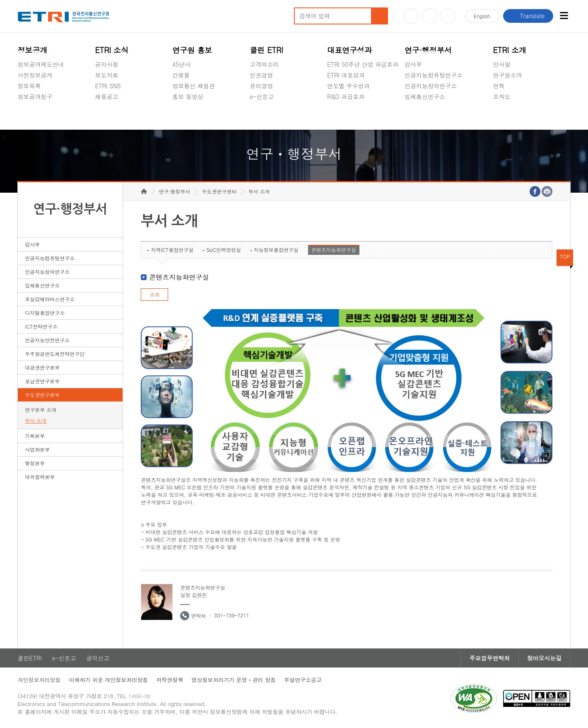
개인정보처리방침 (39, 680)
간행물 (181, 75)
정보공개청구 (35, 97)
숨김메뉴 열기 (22, 106)
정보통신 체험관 (194, 86)
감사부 (413, 64)
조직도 (501, 97)
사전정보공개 (35, 75)
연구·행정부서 (428, 50)
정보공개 (33, 50)
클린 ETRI (266, 50)
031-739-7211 (231, 615)
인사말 (501, 64)
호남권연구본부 (42, 381)
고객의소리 (264, 64)
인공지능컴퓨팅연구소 (434, 75)
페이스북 (448, 16)
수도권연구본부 (42, 395)
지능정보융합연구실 (276, 250)
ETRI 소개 (510, 50)
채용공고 (106, 97)
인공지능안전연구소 (47, 340)
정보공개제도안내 (41, 64)
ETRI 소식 (112, 50)
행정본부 (35, 463)
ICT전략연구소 (41, 326)
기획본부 (35, 436)
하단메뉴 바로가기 (0, 0)
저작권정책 (170, 680)
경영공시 (29, 116)
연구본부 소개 (41, 410)
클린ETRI (30, 658)
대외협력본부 (40, 477)
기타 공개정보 (511, 116)
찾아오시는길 (544, 658)
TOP (565, 256)
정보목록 (29, 86)
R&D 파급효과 (346, 97)
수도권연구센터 (219, 191)
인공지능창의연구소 (431, 86)
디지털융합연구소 (45, 313)
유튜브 (411, 16)
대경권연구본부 (42, 367)
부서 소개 (36, 420)
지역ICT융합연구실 (172, 250)
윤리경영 (261, 86)
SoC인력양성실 (224, 250)
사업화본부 (37, 449)
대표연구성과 (349, 50)
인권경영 (261, 75)
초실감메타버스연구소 (434, 116)
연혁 (499, 86)
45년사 (181, 64)
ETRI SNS (108, 86)
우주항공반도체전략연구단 (55, 354)
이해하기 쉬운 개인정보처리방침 (109, 680)
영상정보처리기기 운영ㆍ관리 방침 (234, 680)
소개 (154, 294)
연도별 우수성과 (348, 86)
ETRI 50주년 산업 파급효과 (363, 64)
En (482, 16)
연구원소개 (507, 75)
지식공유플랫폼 (347, 116)
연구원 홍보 (192, 50)
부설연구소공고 (303, 680)
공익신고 (261, 116)
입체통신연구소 (425, 97)
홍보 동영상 (188, 97)
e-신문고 (262, 97)
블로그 (430, 16)
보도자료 (106, 75)
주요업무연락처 (489, 658)
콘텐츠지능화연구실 (334, 250)
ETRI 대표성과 (346, 75)
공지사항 (106, 64)
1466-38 (139, 696)
